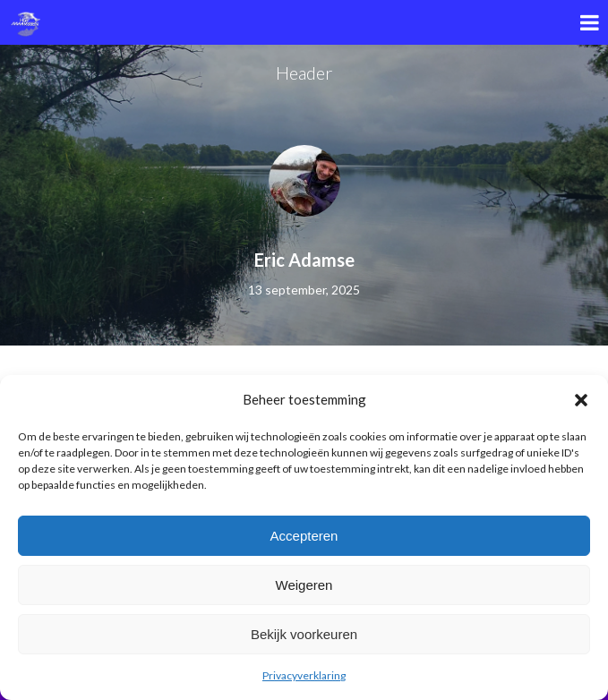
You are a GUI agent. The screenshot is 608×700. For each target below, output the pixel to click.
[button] (581, 400)
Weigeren (304, 585)
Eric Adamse (304, 260)
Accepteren (304, 536)
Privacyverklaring (304, 675)
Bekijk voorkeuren (304, 634)
